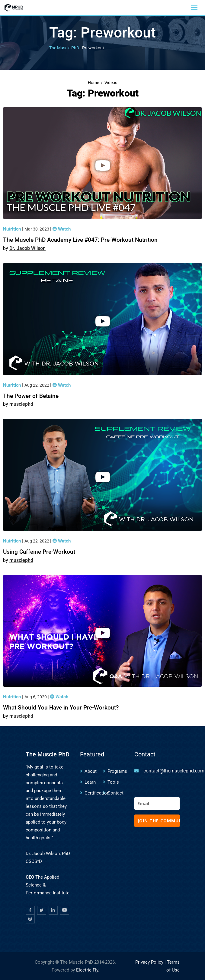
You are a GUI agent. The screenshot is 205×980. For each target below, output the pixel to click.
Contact (115, 793)
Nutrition (13, 229)
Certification (97, 793)
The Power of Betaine (31, 396)
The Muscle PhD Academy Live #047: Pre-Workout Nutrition (80, 240)
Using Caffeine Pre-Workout (39, 552)
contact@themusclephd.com (174, 771)
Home (93, 83)
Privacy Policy (149, 962)
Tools (113, 782)
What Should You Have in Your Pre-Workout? (61, 708)
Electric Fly (87, 970)
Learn (90, 782)
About (91, 771)
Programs (117, 771)
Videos (111, 83)
